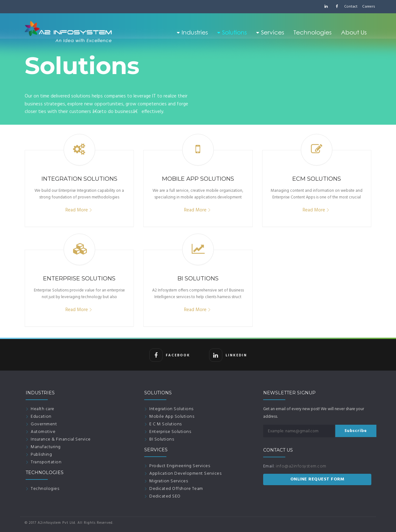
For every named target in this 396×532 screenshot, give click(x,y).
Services (270, 32)
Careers (369, 7)
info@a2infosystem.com (301, 466)
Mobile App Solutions (172, 417)
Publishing (41, 455)
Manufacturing (46, 447)
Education (41, 417)
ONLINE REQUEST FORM (317, 479)
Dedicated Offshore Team (176, 489)
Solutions (232, 32)
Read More (77, 210)
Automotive (43, 432)
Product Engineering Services (180, 466)
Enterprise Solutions (170, 432)
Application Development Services (185, 474)
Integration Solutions (171, 409)
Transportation (46, 462)
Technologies (312, 32)
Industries (192, 32)
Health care (43, 409)
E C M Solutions (166, 424)
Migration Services (169, 481)
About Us (354, 32)
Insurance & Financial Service (61, 439)
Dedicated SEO (165, 496)
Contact (351, 7)
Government (44, 424)
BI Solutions (162, 439)
